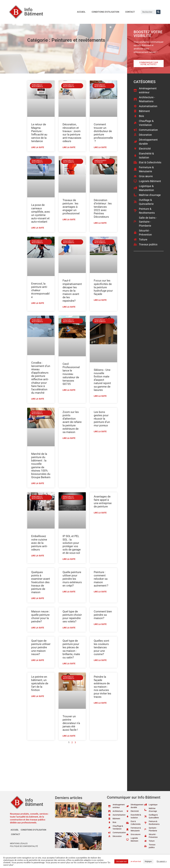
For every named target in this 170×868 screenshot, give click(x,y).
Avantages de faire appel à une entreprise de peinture (103, 502)
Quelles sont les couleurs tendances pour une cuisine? (101, 647)
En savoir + (162, 861)
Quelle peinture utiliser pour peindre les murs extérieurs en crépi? (72, 579)
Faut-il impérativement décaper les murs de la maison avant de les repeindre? (72, 291)
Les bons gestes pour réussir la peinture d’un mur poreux (102, 419)
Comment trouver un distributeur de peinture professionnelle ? (103, 133)
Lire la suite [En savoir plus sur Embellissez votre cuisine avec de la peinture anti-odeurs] (38, 556)
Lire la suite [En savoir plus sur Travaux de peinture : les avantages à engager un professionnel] (69, 220)
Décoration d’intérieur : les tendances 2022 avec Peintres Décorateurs (103, 209)
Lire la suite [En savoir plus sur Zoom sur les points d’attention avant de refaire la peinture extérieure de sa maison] (69, 438)
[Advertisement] (72, 765)
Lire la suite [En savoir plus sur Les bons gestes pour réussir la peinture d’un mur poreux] (100, 432)
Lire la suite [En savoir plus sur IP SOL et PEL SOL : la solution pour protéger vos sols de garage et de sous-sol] (69, 559)
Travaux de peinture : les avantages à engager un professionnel (71, 207)
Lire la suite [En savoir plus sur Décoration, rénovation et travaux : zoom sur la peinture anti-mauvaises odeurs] (69, 147)
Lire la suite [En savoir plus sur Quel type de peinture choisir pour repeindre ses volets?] (69, 628)
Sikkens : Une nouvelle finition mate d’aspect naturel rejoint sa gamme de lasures (102, 380)
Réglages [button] (148, 861)
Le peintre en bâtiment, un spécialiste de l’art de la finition (40, 683)
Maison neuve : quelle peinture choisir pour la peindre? (41, 617)
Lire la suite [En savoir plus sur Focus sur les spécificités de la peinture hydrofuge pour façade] (100, 300)
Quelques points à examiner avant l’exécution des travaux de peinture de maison (41, 582)
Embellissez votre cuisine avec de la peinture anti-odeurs (39, 543)
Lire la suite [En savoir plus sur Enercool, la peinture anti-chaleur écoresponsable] (38, 303)
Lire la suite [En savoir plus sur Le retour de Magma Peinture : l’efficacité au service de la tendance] (38, 147)
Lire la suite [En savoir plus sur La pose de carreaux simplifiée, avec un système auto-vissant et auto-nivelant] (38, 228)
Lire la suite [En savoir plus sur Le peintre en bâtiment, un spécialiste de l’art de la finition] (38, 696)
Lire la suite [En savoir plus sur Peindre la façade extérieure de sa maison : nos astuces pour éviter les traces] (100, 703)
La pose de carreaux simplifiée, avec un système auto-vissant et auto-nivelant (41, 213)
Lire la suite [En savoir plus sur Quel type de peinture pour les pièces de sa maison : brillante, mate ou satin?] (69, 664)
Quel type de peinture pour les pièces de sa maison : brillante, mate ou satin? (71, 649)
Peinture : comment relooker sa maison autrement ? (101, 579)
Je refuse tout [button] (136, 861)
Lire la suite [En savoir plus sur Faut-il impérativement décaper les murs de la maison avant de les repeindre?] (69, 307)
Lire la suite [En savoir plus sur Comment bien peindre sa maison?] (100, 624)
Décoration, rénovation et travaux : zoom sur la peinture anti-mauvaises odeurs (72, 133)
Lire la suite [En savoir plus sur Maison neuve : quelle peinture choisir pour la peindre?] (38, 628)
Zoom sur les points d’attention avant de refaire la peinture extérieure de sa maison (72, 422)
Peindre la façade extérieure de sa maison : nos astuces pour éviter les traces (102, 687)
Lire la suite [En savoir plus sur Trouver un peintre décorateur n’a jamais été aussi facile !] (69, 736)
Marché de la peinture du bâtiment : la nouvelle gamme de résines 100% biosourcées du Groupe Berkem (41, 466)
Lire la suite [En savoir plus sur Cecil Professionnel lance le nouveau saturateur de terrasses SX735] (69, 390)
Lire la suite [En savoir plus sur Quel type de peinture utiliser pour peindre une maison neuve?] (38, 660)
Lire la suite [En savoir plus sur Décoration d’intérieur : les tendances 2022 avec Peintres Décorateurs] (100, 223)
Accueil (81, 12)
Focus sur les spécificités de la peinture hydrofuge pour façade (103, 287)
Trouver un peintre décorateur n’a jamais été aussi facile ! (71, 723)
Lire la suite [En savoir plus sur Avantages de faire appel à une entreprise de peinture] (100, 513)
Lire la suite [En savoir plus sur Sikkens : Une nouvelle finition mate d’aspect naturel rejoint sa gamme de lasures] (100, 396)
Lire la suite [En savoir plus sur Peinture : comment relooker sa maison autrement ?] (100, 592)
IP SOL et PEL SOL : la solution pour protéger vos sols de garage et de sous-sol (72, 545)
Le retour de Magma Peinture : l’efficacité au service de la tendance (39, 133)
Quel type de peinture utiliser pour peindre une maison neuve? (41, 647)
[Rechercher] (158, 12)
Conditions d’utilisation (105, 12)
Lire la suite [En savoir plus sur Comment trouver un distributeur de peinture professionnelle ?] (100, 147)
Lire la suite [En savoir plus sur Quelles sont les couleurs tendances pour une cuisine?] (100, 660)
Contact (130, 12)
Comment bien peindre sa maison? (103, 615)
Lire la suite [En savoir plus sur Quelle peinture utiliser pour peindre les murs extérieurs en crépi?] (69, 592)
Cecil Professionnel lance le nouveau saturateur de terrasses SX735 (71, 374)
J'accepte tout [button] (121, 861)
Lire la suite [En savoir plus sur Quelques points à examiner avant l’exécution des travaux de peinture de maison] (38, 598)
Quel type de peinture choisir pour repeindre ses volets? (72, 617)
